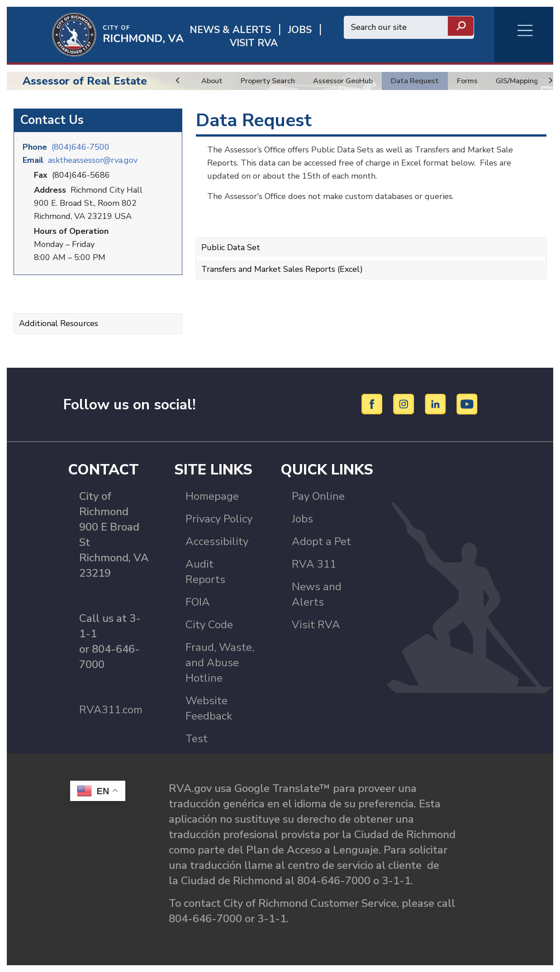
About (213, 81)
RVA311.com (111, 710)
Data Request (431, 81)
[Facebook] (373, 404)
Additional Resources (59, 323)
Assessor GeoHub (354, 81)
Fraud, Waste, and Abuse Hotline (220, 663)
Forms (487, 81)
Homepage (212, 496)
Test (197, 739)
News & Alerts (230, 30)
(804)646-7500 (81, 147)
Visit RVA (316, 625)
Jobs (302, 519)
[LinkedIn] (437, 404)
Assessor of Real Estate (85, 81)
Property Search (273, 81)
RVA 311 (314, 564)
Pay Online (318, 496)
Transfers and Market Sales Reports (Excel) (282, 269)
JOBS (300, 30)
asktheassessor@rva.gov (93, 160)
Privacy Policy (219, 519)
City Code (209, 625)
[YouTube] (467, 404)
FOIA (198, 602)
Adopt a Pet (321, 541)
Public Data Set (231, 247)
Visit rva (254, 43)
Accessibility (217, 541)
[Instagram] (405, 404)
